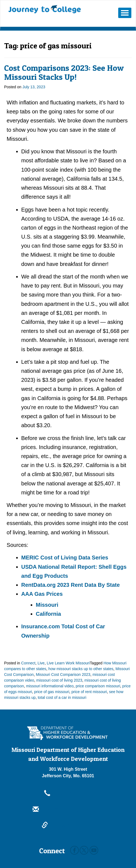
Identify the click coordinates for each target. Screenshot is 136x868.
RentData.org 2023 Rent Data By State (71, 585)
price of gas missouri (52, 692)
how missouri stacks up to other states (81, 669)
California (48, 614)
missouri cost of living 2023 (59, 680)
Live (41, 663)
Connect (28, 663)
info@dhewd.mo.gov (68, 810)
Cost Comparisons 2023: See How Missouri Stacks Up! (64, 72)
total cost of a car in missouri (62, 697)
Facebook (74, 850)
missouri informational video (50, 686)
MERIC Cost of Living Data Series (65, 558)
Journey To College (45, 9)
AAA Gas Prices (42, 594)
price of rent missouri (89, 692)
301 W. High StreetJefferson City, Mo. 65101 (68, 772)
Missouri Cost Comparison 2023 (63, 675)
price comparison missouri (98, 686)
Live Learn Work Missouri (68, 663)
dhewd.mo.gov (68, 826)
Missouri (47, 605)
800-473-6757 (68, 794)
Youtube (94, 850)
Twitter (84, 850)
